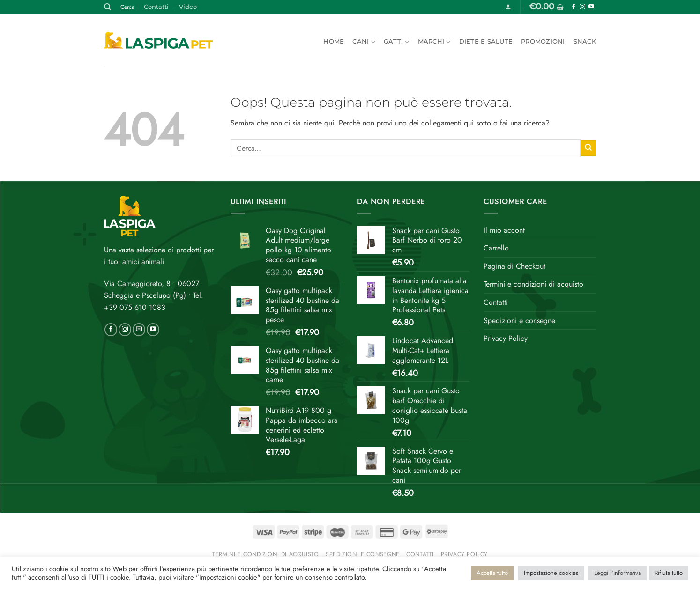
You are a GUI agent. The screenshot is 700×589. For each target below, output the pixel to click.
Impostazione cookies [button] (551, 573)
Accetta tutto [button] (492, 573)
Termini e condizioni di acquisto (533, 284)
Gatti (397, 42)
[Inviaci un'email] (139, 330)
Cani (364, 42)
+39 (135, 307)
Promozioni (543, 41)
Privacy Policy (506, 338)
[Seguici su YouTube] (591, 7)
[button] (508, 7)
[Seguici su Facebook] (573, 7)
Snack (585, 41)
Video (188, 7)
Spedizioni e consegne (519, 320)
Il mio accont (504, 230)
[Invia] (588, 148)
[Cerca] (108, 7)
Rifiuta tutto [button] (669, 573)
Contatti (156, 7)
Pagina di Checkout (514, 266)
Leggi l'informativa (618, 573)
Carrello (496, 248)
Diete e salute (486, 41)
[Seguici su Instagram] (582, 7)
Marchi (434, 42)
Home (334, 41)
